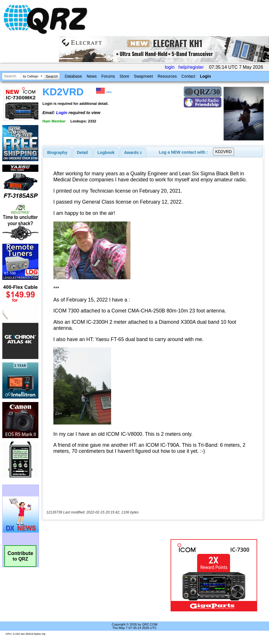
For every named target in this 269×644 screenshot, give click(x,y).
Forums (108, 76)
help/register (191, 67)
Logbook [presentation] (106, 152)
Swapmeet (143, 76)
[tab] (57, 152)
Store (124, 76)
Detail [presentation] (82, 152)
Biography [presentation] (57, 152)
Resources (167, 76)
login (170, 67)
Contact (188, 76)
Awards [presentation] (133, 152)
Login (206, 76)
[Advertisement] (107, 575)
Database (73, 76)
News (92, 76)
